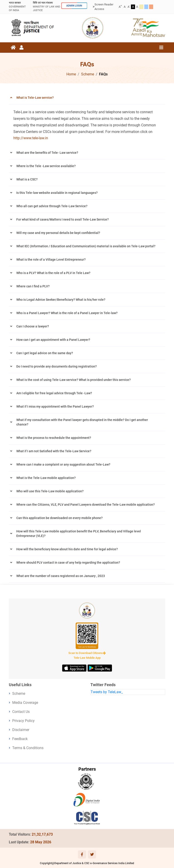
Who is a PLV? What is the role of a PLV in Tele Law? (53, 273)
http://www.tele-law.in (31, 138)
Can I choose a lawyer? (33, 326)
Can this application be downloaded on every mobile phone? (59, 518)
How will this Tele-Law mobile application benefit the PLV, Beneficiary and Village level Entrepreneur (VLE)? (79, 534)
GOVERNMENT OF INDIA (19, 6)
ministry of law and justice (47, 6)
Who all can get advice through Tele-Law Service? (52, 206)
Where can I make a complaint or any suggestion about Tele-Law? (63, 464)
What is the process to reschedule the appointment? (54, 438)
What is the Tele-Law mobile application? (46, 478)
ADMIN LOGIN (74, 6)
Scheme (88, 74)
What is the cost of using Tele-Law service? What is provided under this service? (74, 380)
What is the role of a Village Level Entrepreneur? (51, 260)
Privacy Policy (23, 721)
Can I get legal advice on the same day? (45, 353)
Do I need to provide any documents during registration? (57, 366)
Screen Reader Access (104, 7)
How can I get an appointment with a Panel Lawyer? (53, 340)
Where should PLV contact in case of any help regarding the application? (68, 563)
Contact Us (21, 712)
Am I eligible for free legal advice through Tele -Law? (54, 393)
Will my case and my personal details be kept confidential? (58, 233)
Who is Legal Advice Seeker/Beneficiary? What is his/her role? (61, 300)
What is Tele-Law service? (35, 98)
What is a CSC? (27, 179)
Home (71, 74)
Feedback (20, 739)
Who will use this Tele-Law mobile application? (50, 491)
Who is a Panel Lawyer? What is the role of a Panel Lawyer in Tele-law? (67, 313)
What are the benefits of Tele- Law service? (47, 153)
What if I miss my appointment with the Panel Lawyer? (55, 406)
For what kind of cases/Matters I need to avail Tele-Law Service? (63, 219)
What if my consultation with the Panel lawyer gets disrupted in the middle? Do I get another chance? (82, 422)
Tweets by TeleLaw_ (107, 692)
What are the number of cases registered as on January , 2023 (61, 576)
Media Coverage (25, 703)
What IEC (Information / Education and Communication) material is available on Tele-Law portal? (86, 246)
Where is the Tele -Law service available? (46, 166)
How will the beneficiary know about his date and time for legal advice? (67, 549)
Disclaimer (21, 730)
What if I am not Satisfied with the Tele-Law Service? (54, 451)
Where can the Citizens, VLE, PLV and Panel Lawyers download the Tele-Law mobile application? (86, 505)
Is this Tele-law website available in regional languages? (57, 193)
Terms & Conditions (28, 748)
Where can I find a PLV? (33, 286)
